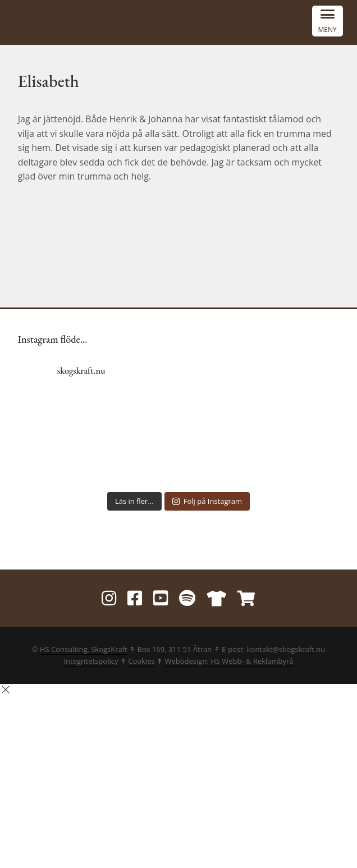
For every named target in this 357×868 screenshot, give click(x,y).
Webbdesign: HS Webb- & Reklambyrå (229, 661)
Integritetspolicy (91, 661)
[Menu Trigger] (328, 21)
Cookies (141, 661)
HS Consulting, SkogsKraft (84, 649)
